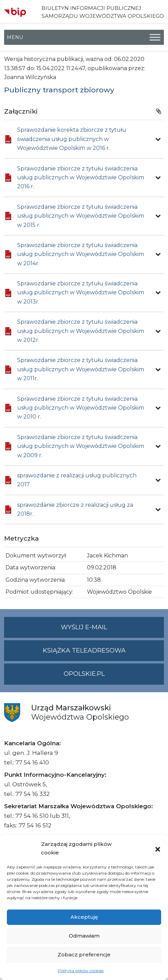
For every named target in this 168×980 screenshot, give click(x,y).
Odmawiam (84, 936)
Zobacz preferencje (84, 955)
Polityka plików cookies (81, 971)
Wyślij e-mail (112, 630)
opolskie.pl (84, 674)
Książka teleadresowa (84, 650)
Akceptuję (84, 917)
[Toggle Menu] (155, 37)
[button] (158, 849)
